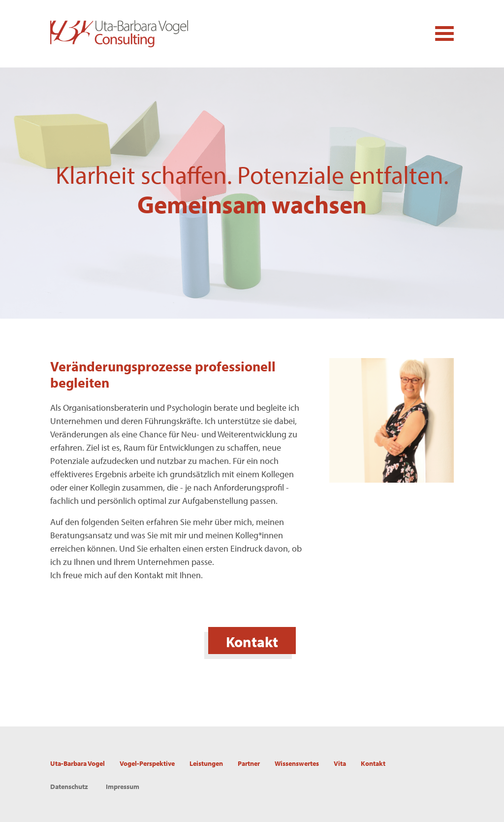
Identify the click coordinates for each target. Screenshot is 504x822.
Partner (249, 763)
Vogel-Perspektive (147, 763)
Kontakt (252, 642)
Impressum (123, 787)
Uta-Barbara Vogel (78, 763)
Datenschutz (69, 787)
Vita (340, 763)
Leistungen (206, 763)
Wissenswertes (297, 763)
